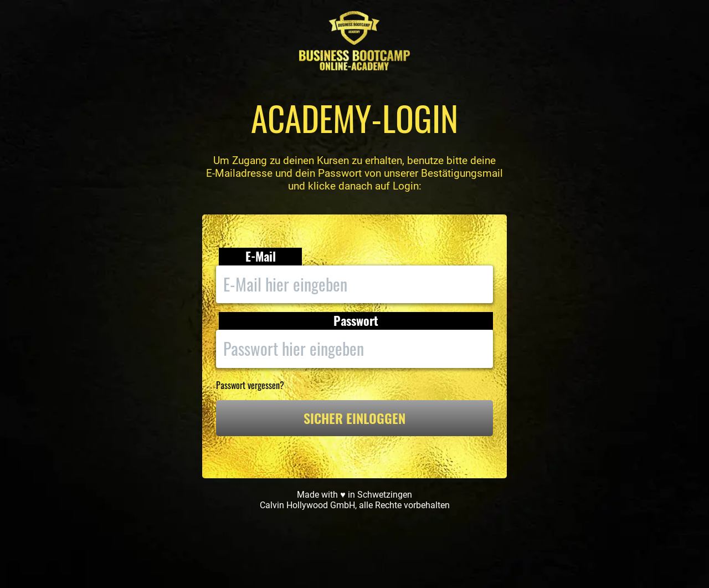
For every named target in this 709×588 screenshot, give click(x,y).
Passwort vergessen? (250, 385)
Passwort (356, 321)
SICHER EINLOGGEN (354, 418)
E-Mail (261, 256)
